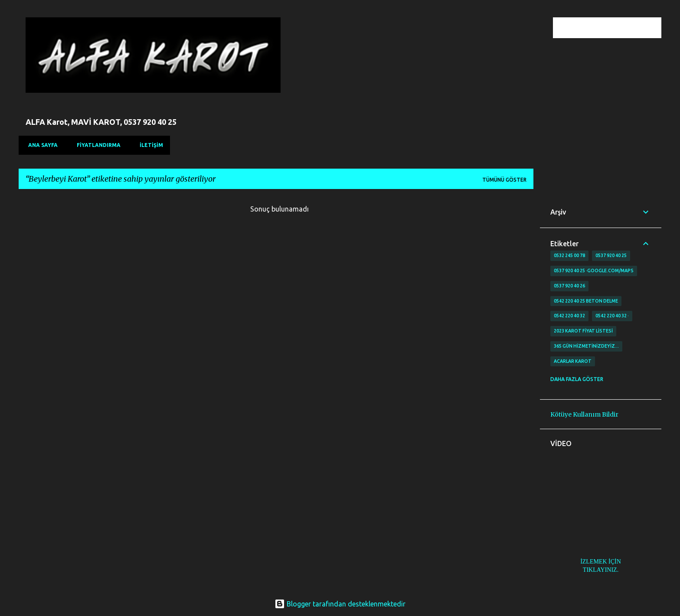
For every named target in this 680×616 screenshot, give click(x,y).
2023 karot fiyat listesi (583, 331)
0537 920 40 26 (569, 286)
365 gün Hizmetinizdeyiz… (586, 346)
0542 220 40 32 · (612, 316)
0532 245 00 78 (569, 255)
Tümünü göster (504, 180)
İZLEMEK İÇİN (601, 562)
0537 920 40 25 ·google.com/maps (594, 271)
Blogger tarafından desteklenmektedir (340, 604)
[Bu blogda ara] (616, 28)
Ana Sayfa (40, 145)
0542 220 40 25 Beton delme (586, 301)
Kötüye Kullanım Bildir (584, 414)
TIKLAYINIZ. (601, 570)
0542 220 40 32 (569, 316)
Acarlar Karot (573, 361)
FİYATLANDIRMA (96, 145)
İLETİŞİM (149, 145)
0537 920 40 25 (611, 255)
